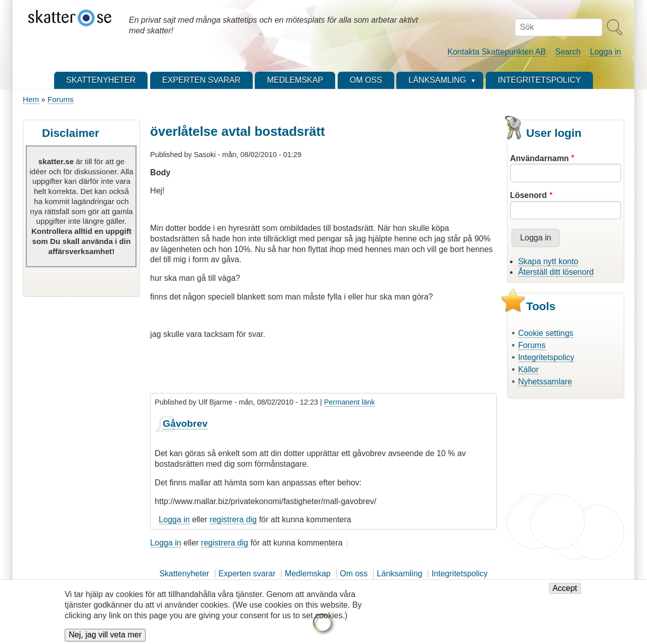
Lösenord (528, 195)
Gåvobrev (185, 424)
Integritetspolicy (546, 357)
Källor (528, 369)
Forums (60, 99)
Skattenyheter (184, 574)
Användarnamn (539, 158)
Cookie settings (546, 333)
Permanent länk (350, 402)
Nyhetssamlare (545, 382)
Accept (565, 591)
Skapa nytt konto (548, 261)
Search (568, 52)
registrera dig (233, 519)
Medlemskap (308, 574)
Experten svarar (247, 574)
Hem (31, 99)
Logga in (605, 52)
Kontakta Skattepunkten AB (497, 52)
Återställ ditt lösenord (556, 272)
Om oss (354, 574)
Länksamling (400, 574)
